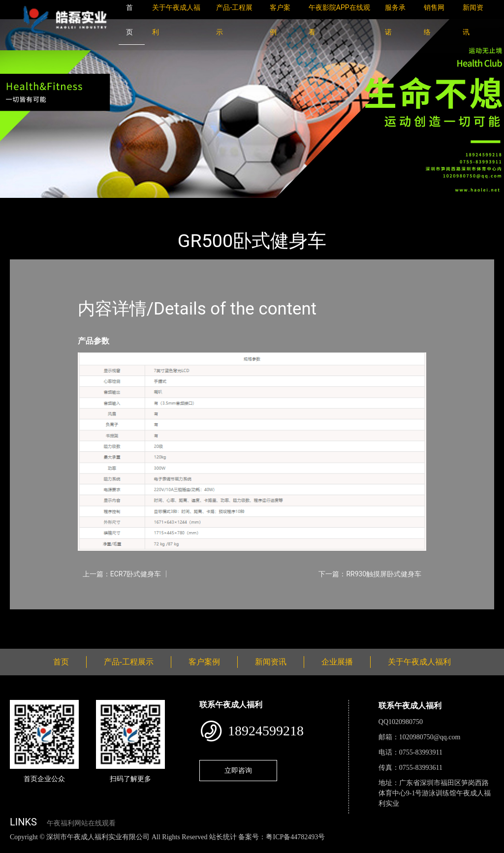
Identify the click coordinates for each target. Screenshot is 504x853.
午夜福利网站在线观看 (81, 823)
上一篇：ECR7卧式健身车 (122, 574)
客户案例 (204, 662)
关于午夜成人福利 (419, 662)
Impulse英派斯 (127, 205)
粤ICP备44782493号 (295, 837)
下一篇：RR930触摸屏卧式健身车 (370, 574)
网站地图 (15, 847)
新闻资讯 (271, 662)
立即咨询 (238, 770)
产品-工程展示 (69, 205)
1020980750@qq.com (430, 737)
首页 (27, 205)
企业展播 (337, 662)
